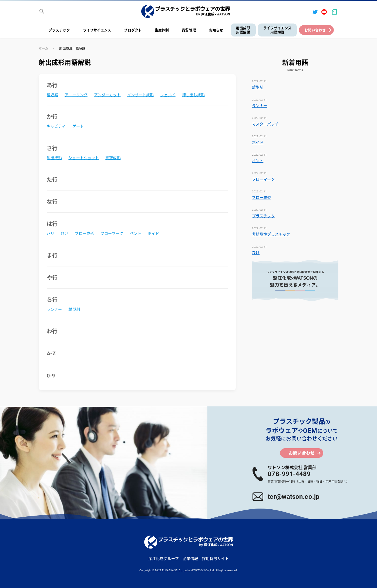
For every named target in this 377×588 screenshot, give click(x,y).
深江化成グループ (164, 559)
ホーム (43, 49)
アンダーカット (107, 95)
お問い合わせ (315, 30)
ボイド (153, 233)
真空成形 (113, 158)
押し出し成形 (193, 95)
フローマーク (112, 233)
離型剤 (74, 309)
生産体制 (162, 30)
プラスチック (59, 30)
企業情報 (190, 559)
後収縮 (52, 95)
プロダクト (133, 30)
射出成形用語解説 (243, 30)
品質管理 (189, 30)
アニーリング (76, 95)
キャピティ (56, 126)
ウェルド (168, 95)
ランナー (54, 309)
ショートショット (84, 158)
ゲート (78, 126)
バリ (51, 233)
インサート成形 (141, 95)
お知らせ (216, 30)
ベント (136, 233)
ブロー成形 (84, 233)
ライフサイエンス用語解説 (277, 30)
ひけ (65, 233)
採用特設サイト (215, 559)
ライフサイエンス (97, 30)
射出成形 (54, 158)
